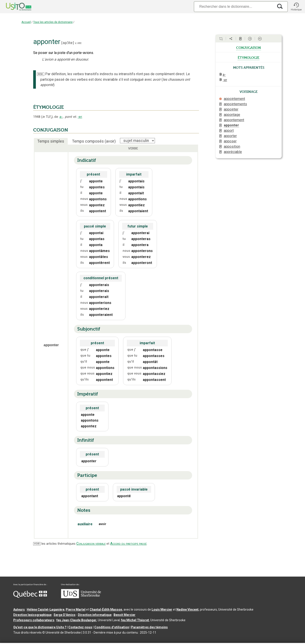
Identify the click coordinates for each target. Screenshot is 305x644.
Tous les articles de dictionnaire (53, 22)
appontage (232, 115)
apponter (231, 125)
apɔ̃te (68, 43)
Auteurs (19, 610)
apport (229, 131)
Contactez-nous (80, 627)
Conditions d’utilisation (112, 627)
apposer (230, 141)
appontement (234, 120)
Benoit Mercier (125, 615)
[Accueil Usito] (14, 7)
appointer (231, 109)
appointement (234, 99)
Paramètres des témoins (149, 627)
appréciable (233, 152)
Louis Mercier (162, 610)
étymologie (249, 57)
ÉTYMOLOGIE (48, 107)
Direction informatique (95, 615)
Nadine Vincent (187, 610)
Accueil (26, 22)
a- (61, 117)
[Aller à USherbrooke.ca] (81, 597)
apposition (232, 146)
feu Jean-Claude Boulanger (76, 620)
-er (80, 117)
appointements (235, 104)
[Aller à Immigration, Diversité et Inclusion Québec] (30, 597)
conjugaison (249, 47)
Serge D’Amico (65, 615)
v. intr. (78, 43)
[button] (296, 7)
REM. (41, 74)
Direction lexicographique (32, 615)
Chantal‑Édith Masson (106, 610)
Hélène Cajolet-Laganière (46, 610)
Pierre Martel (76, 610)
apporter (230, 136)
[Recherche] (234, 7)
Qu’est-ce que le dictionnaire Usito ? (40, 627)
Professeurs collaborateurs (34, 620)
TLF (47, 117)
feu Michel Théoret (135, 620)
